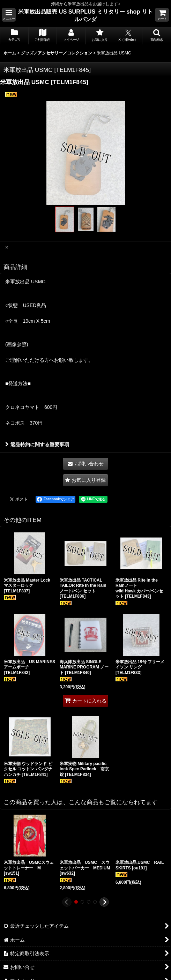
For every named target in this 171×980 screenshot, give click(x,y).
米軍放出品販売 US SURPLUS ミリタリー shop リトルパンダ (85, 15)
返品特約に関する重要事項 (37, 444)
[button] (9, 15)
